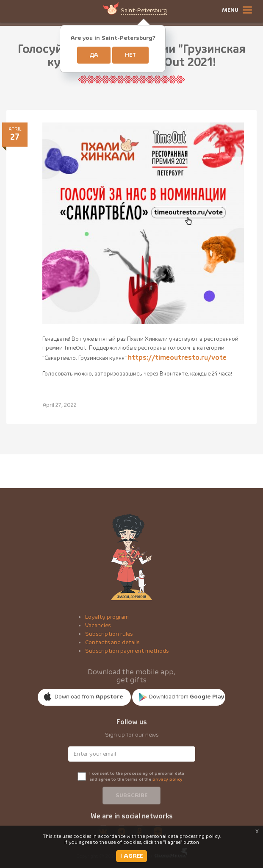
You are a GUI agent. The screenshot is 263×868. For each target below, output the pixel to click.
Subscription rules (109, 634)
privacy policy (167, 779)
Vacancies (98, 626)
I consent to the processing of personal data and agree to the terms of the (137, 776)
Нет (130, 55)
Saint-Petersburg (144, 11)
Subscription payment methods (127, 651)
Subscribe (131, 796)
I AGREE (131, 856)
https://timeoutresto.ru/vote (177, 358)
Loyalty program (107, 617)
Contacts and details (112, 643)
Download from (89, 697)
